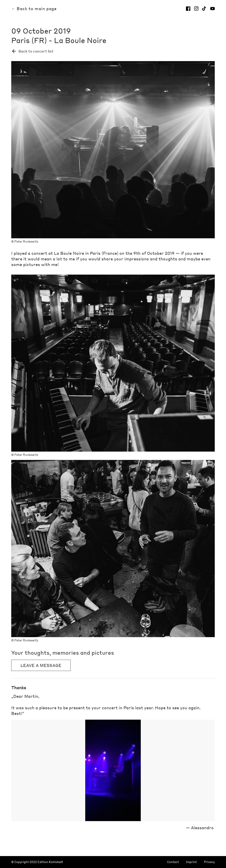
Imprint (191, 862)
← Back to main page (34, 9)
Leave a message (41, 665)
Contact (173, 862)
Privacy (209, 862)
